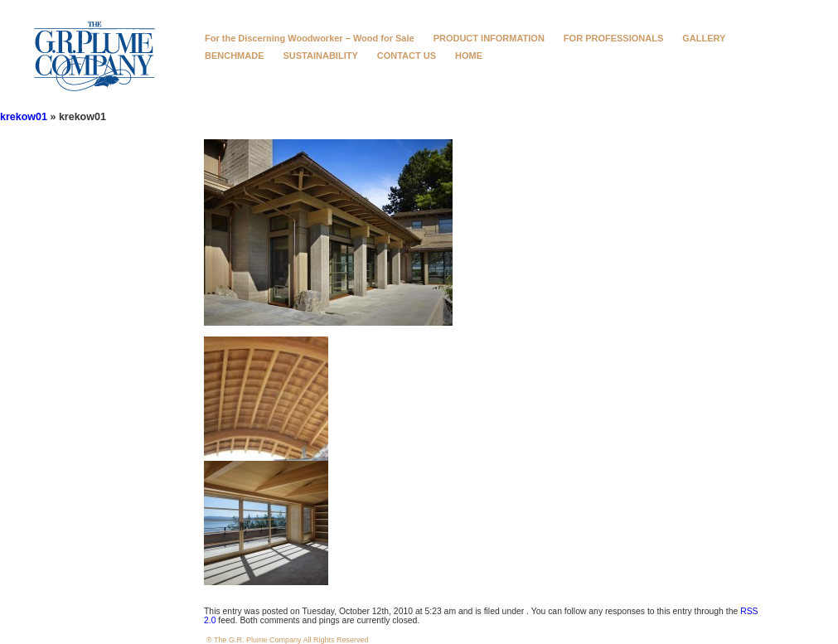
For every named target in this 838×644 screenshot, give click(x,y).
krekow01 (24, 117)
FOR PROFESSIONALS (613, 38)
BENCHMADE (235, 56)
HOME (469, 56)
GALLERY (704, 38)
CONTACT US (407, 56)
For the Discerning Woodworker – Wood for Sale (310, 38)
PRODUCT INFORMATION (489, 38)
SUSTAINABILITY (321, 56)
